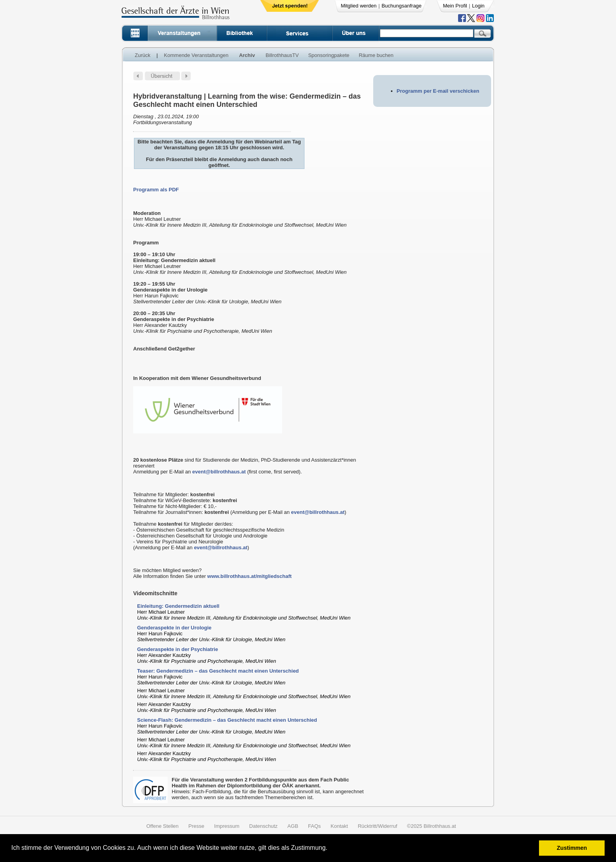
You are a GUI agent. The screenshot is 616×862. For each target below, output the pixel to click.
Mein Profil (455, 6)
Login (478, 6)
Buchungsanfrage (401, 6)
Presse (196, 826)
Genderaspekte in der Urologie (174, 628)
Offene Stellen (162, 826)
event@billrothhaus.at (219, 472)
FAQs (314, 826)
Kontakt (339, 826)
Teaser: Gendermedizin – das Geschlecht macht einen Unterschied (218, 671)
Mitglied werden (359, 6)
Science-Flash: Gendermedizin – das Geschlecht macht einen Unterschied (227, 720)
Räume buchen (376, 55)
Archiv (247, 55)
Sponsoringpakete (329, 55)
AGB (293, 826)
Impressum (227, 826)
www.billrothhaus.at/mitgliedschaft (250, 576)
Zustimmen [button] (572, 848)
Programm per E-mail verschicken (438, 91)
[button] (330, 849)
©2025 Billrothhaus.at (432, 826)
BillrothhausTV (282, 55)
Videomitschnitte (155, 593)
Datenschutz (263, 826)
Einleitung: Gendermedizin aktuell (178, 606)
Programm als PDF (156, 190)
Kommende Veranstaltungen (196, 55)
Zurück (143, 55)
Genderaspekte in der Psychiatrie (178, 649)
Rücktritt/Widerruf (378, 826)
